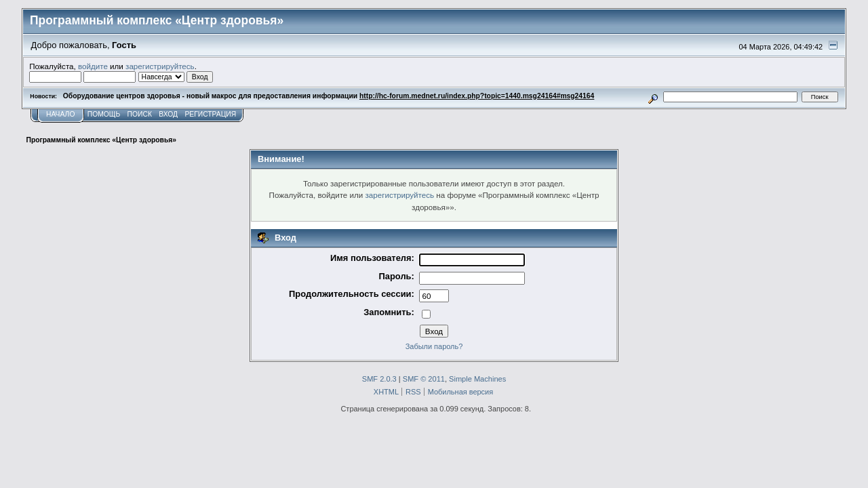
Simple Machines (477, 379)
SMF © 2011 (424, 379)
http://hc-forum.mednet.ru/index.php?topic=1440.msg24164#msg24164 (477, 96)
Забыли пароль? (434, 346)
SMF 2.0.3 (379, 379)
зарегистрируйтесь (160, 66)
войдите (93, 66)
